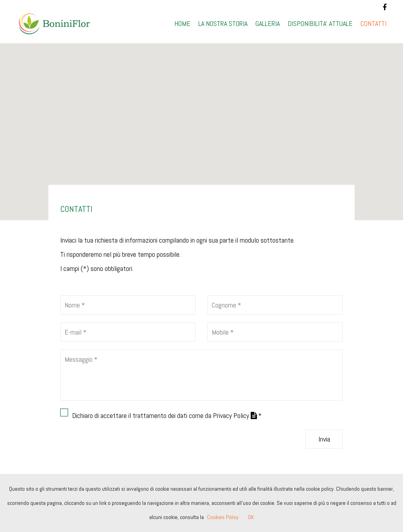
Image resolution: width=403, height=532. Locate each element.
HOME (182, 23)
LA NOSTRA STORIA (223, 23)
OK (251, 517)
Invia (324, 439)
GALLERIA (268, 23)
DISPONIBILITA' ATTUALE (320, 23)
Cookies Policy (223, 517)
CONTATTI (373, 23)
